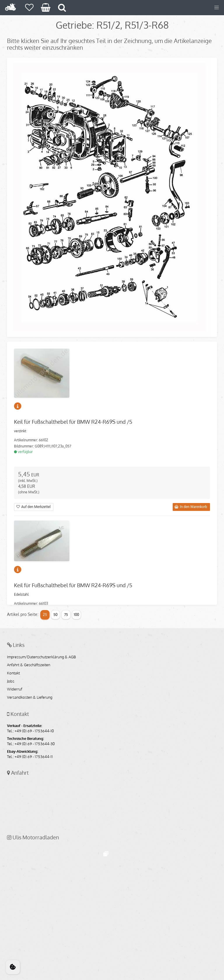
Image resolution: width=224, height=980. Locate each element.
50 (55, 615)
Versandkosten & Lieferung (30, 697)
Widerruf (15, 689)
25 (45, 615)
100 (76, 615)
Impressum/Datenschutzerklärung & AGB (41, 657)
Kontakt (13, 673)
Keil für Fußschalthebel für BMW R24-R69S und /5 (73, 422)
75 (66, 615)
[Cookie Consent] (13, 967)
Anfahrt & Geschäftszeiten (29, 665)
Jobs (11, 681)
